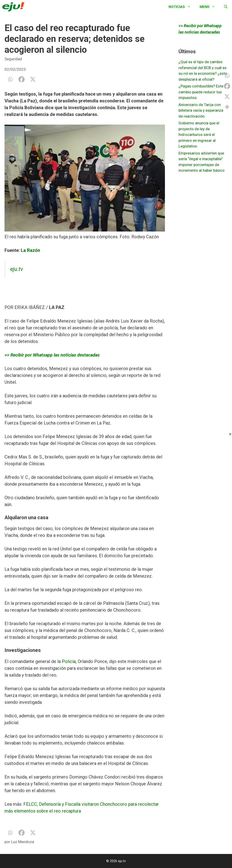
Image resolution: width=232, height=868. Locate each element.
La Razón (30, 250)
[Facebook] (22, 79)
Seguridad (13, 59)
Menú (210, 7)
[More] (227, 107)
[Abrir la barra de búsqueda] (226, 7)
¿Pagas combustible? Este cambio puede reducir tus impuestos (201, 92)
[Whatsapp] (10, 79)
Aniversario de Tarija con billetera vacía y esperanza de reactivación (201, 110)
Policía (69, 661)
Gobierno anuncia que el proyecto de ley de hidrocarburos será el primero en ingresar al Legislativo (199, 135)
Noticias (182, 7)
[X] (33, 79)
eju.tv (17, 269)
